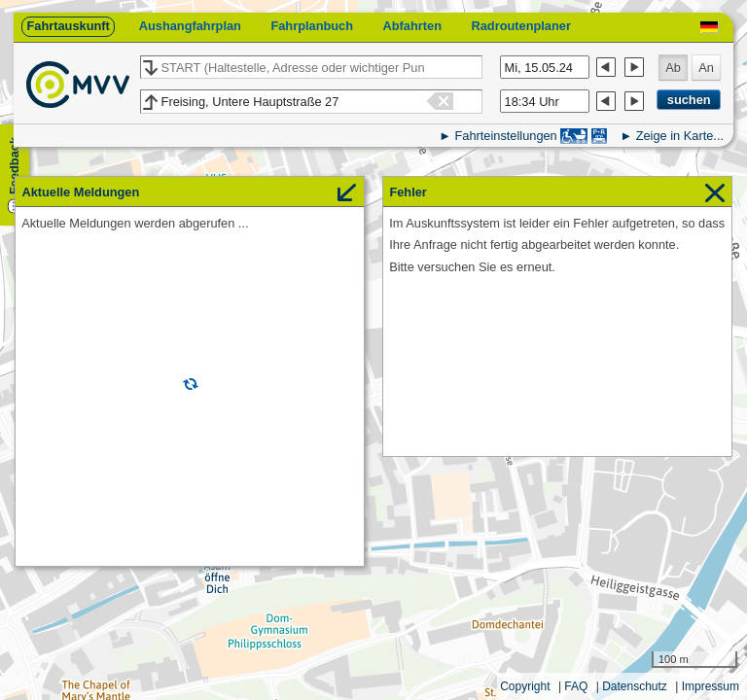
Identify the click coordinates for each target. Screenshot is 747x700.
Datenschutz (635, 686)
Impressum (711, 686)
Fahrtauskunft (68, 26)
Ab (673, 68)
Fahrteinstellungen (505, 136)
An (706, 68)
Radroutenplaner (520, 26)
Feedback (14, 166)
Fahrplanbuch (312, 26)
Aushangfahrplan (190, 26)
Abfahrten (412, 26)
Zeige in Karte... (680, 136)
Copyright (525, 686)
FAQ (576, 686)
